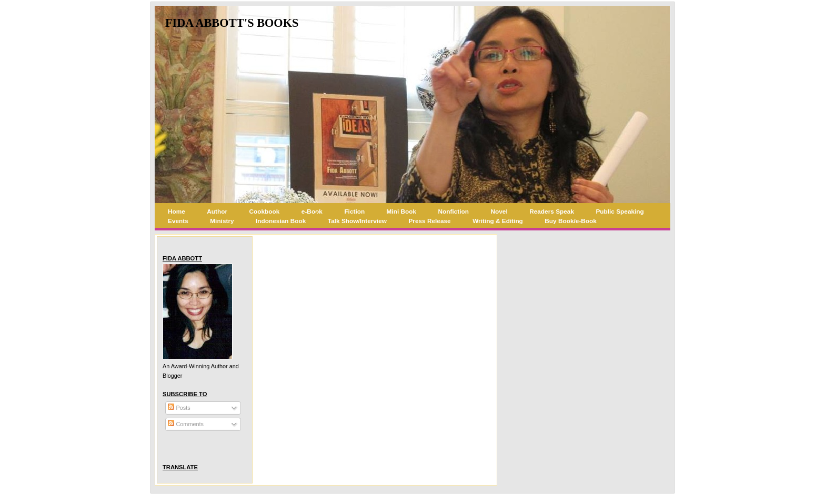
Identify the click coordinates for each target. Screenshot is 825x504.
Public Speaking (620, 211)
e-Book (312, 211)
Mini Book (402, 211)
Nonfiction (454, 211)
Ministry (222, 221)
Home (177, 211)
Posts (179, 408)
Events (178, 221)
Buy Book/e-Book (571, 221)
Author (217, 211)
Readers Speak (552, 211)
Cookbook (265, 211)
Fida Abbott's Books (232, 23)
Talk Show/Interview (357, 221)
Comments (186, 424)
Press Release (429, 221)
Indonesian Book (281, 221)
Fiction (354, 211)
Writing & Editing (498, 221)
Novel (499, 211)
